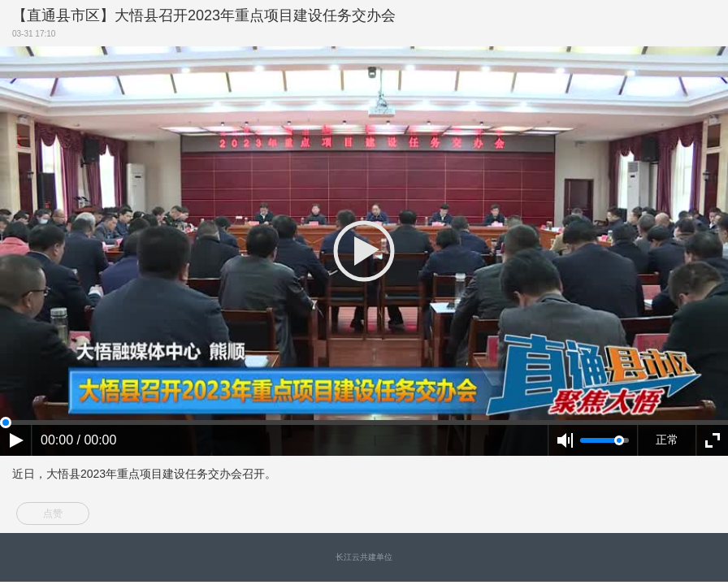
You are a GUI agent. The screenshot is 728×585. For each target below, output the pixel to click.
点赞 (53, 513)
